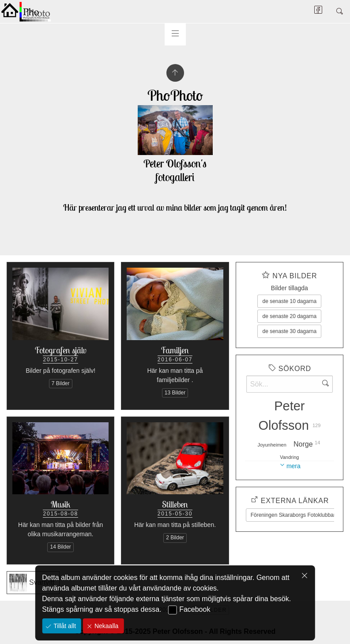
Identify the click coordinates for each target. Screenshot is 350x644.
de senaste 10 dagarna (289, 301)
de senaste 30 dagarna (289, 331)
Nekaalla (105, 626)
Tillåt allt (64, 626)
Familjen (175, 350)
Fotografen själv (61, 350)
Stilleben (175, 504)
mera (294, 466)
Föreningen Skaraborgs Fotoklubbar (293, 515)
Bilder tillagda (290, 288)
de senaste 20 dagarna (289, 316)
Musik (61, 504)
